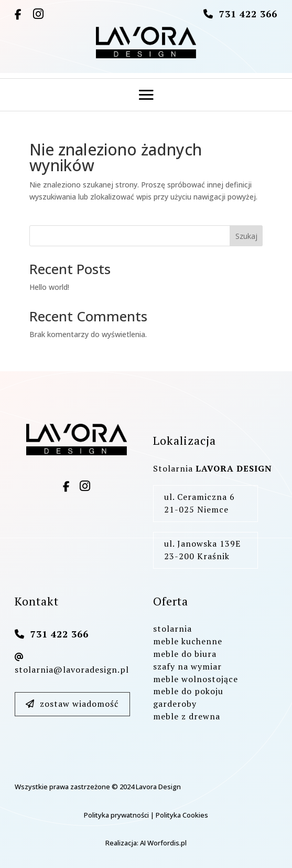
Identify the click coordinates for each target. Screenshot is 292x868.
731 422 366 (248, 14)
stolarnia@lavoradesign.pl (72, 664)
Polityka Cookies (182, 815)
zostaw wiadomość (72, 704)
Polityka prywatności (116, 815)
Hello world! (49, 287)
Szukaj (246, 236)
